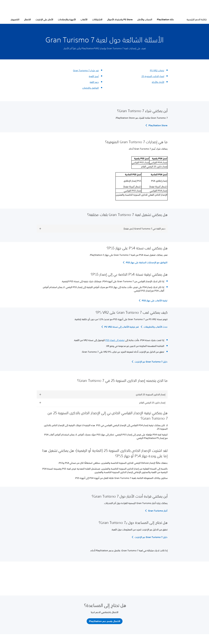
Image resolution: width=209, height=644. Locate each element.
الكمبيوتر (15, 19)
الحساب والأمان (145, 19)
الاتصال (27, 19)
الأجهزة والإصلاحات (67, 19)
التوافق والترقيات (90, 88)
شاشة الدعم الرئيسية (197, 19)
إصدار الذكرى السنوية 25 (153, 76)
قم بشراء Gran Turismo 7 (86, 70)
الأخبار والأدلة (158, 82)
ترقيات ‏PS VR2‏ (157, 70)
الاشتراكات (97, 19)
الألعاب (84, 19)
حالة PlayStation (165, 19)
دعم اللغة (94, 82)
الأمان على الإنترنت (44, 19)
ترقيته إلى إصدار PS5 (115, 340)
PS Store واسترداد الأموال (120, 19)
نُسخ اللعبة (94, 76)
